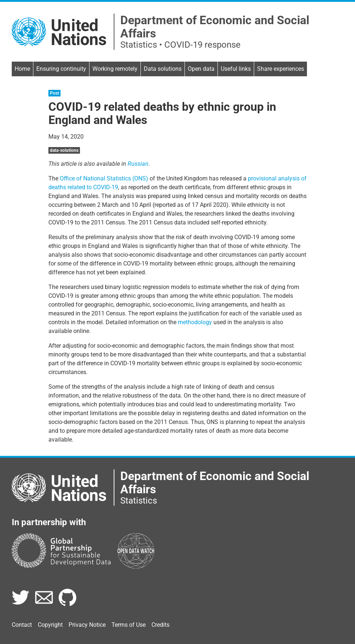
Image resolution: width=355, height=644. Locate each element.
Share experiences (281, 69)
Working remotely (115, 69)
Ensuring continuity (61, 69)
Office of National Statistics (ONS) (104, 178)
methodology (195, 322)
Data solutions (163, 69)
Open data (201, 69)
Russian (138, 164)
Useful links (236, 69)
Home (22, 69)
